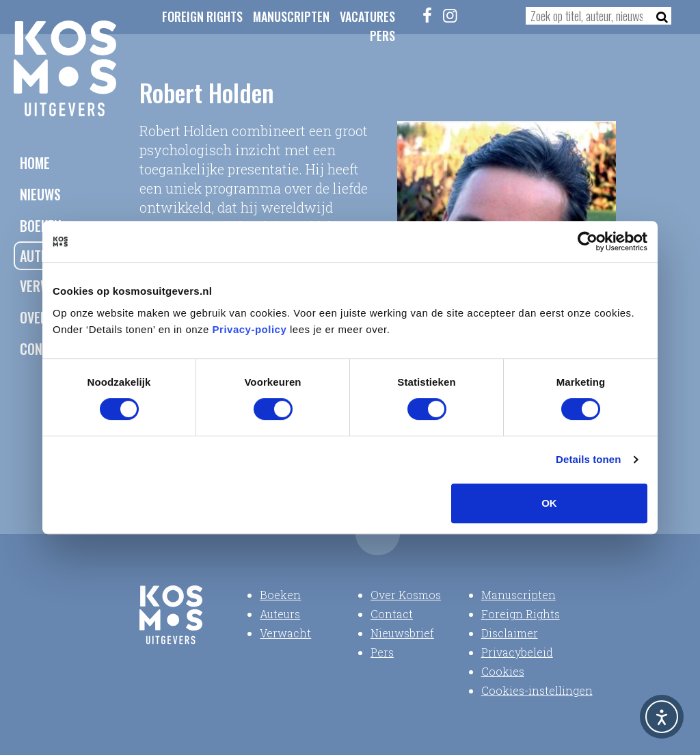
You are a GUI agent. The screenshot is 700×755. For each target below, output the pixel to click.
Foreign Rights (202, 16)
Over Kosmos (406, 595)
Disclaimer (510, 633)
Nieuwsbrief (402, 633)
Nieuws (40, 194)
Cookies (503, 671)
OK (549, 503)
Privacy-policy (250, 329)
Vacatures (367, 16)
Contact (392, 614)
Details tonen (588, 459)
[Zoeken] (658, 16)
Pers (382, 36)
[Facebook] (427, 15)
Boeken (280, 595)
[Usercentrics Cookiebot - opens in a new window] (588, 241)
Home (35, 163)
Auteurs (280, 614)
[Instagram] (450, 15)
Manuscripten (291, 16)
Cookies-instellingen (537, 690)
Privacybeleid (517, 652)
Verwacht (285, 633)
